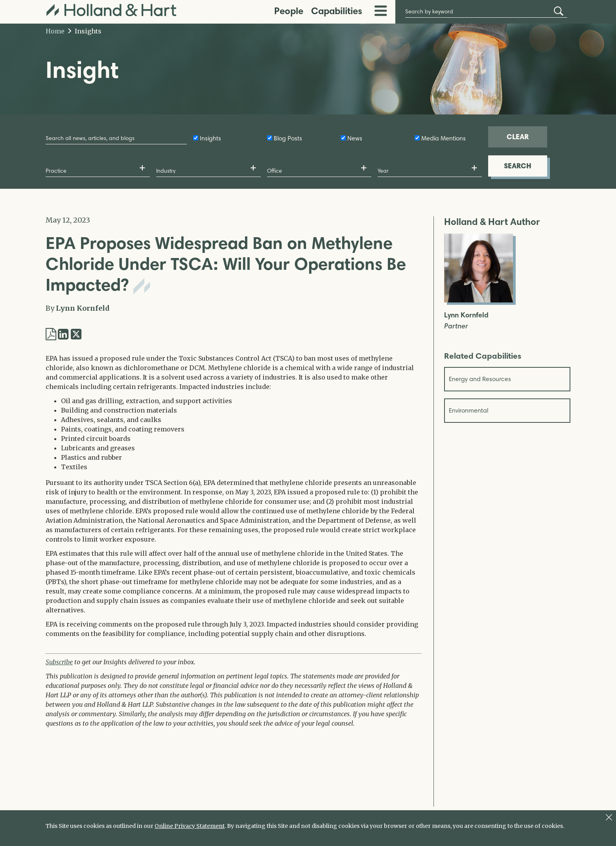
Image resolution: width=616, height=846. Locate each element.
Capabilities (337, 11)
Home (55, 31)
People (289, 11)
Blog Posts (288, 138)
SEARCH (518, 166)
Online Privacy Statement (190, 826)
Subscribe (59, 662)
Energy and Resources (480, 379)
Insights (85, 31)
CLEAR (518, 137)
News (355, 138)
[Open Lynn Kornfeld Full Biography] (479, 300)
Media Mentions (444, 138)
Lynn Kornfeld (83, 308)
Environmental (468, 410)
